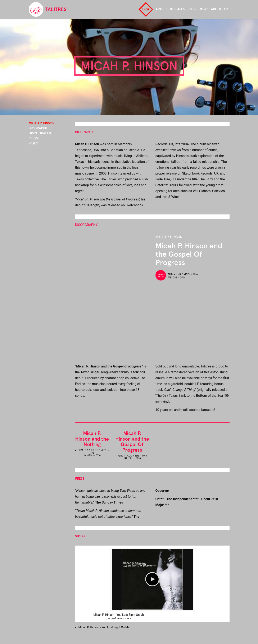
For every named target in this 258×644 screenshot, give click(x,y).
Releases (177, 9)
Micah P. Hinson (169, 237)
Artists (162, 9)
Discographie (40, 133)
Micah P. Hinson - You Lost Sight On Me (119, 615)
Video (33, 143)
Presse (34, 138)
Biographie (38, 128)
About (216, 9)
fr (226, 9)
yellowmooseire (121, 618)
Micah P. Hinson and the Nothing (92, 439)
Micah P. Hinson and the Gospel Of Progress (132, 441)
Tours (192, 9)
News (204, 9)
